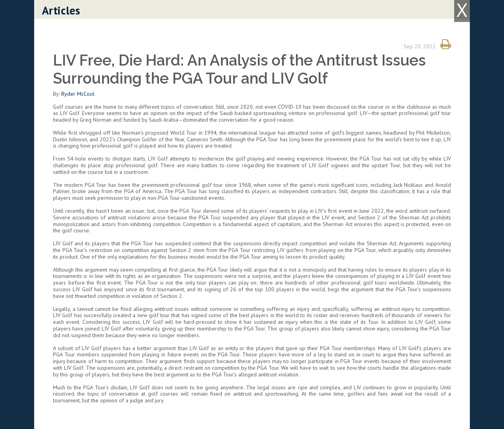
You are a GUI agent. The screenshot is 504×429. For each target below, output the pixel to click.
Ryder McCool (78, 94)
